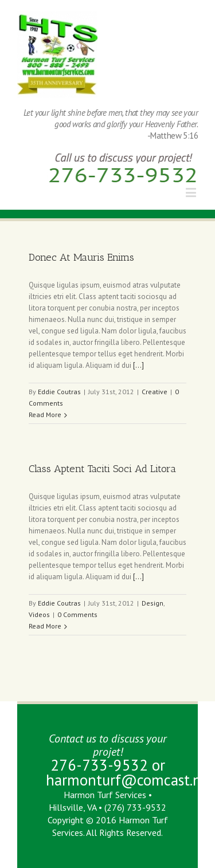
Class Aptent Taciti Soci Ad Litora (102, 469)
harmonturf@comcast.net (130, 780)
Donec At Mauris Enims (81, 257)
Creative (155, 392)
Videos (39, 614)
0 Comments (77, 614)
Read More (45, 415)
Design (153, 603)
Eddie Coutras (59, 392)
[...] (138, 365)
